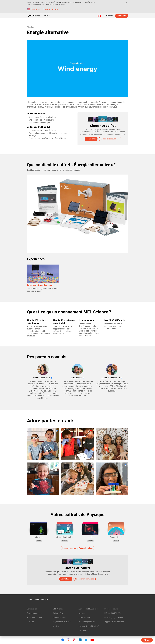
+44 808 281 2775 (114, 613)
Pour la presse (84, 631)
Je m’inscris (122, 16)
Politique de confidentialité (89, 626)
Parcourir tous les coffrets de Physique (77, 548)
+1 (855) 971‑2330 (116, 617)
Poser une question (34, 617)
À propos (82, 613)
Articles (56, 626)
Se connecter (108, 16)
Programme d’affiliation (62, 622)
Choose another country (51, 9)
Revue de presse (85, 617)
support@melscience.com (114, 622)
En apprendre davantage (110, 139)
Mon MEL (31, 622)
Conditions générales (87, 622)
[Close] (126, 3)
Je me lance (91, 139)
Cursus (46, 16)
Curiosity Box (58, 613)
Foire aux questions (34, 613)
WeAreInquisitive (59, 617)
